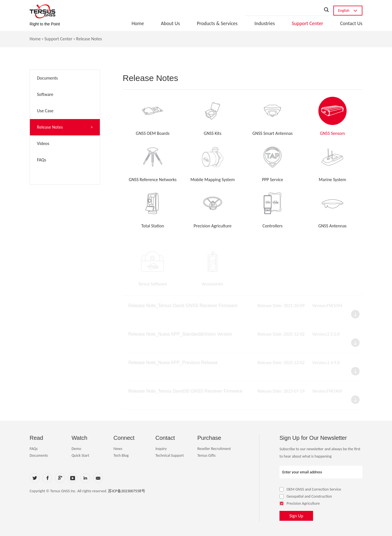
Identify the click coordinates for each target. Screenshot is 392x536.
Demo (76, 449)
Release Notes (89, 39)
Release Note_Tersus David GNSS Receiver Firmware (183, 308)
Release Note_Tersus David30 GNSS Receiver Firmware (185, 393)
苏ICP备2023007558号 (126, 491)
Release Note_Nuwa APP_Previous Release (173, 365)
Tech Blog (121, 455)
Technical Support (170, 455)
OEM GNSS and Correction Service (310, 489)
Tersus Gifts (207, 455)
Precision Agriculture (300, 503)
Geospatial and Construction (306, 496)
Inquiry (161, 449)
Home (138, 23)
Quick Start (81, 455)
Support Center (307, 23)
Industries (265, 23)
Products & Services (217, 23)
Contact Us (351, 23)
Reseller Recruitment (214, 449)
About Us (170, 23)
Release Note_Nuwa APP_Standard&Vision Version (180, 336)
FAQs (34, 449)
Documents (39, 455)
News (118, 449)
